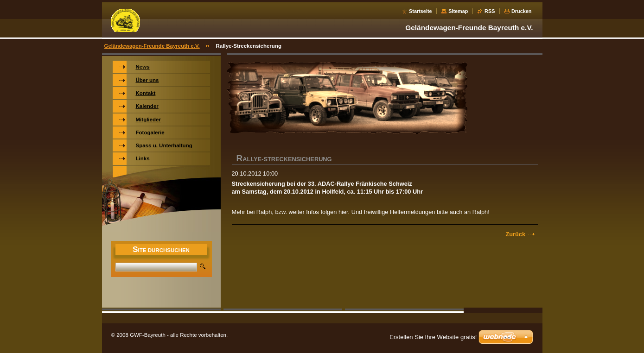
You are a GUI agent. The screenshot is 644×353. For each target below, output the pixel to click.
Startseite (421, 11)
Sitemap (458, 11)
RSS (490, 11)
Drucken (522, 11)
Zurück (515, 234)
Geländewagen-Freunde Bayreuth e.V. (152, 46)
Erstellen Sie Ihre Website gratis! (433, 337)
